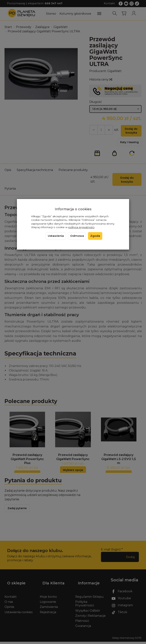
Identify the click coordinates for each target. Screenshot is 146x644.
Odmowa (77, 236)
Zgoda (95, 236)
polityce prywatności (81, 227)
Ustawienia (56, 236)
